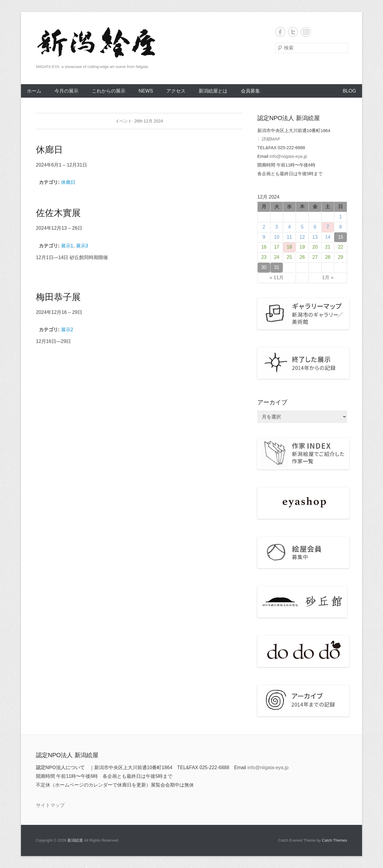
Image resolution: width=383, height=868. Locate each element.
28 (328, 257)
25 (289, 257)
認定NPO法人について (60, 768)
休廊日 (68, 182)
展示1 (67, 246)
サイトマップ (50, 805)
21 (328, 247)
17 (277, 247)
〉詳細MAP (269, 139)
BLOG (349, 91)
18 (289, 247)
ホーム (34, 91)
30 (264, 267)
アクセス (176, 91)
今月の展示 (66, 91)
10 (277, 237)
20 (315, 247)
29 (341, 257)
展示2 (67, 330)
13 (315, 237)
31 (277, 267)
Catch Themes (335, 840)
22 (341, 247)
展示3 (82, 246)
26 (302, 257)
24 (277, 257)
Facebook (280, 32)
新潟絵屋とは (213, 91)
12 (302, 237)
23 (264, 257)
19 (302, 247)
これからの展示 (109, 91)
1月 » (328, 278)
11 (289, 237)
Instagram (306, 32)
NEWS (146, 91)
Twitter (293, 32)
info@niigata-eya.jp (288, 156)
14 (328, 237)
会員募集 (250, 91)
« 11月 (277, 278)
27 (315, 257)
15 (341, 237)
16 (264, 247)
